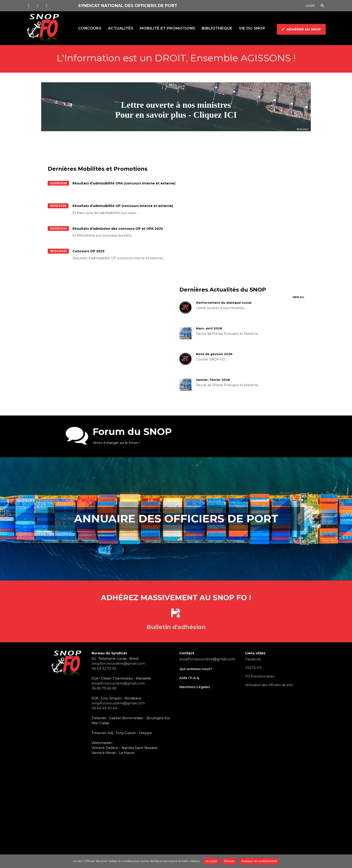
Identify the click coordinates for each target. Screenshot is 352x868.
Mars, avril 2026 (209, 328)
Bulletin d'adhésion (176, 627)
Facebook (253, 659)
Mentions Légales (195, 687)
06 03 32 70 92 (104, 668)
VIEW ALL (298, 297)
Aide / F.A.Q (189, 678)
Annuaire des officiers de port (176, 519)
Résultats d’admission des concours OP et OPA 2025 (118, 229)
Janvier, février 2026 (213, 380)
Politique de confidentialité (259, 861)
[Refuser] (346, 861)
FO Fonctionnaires (260, 676)
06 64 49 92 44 (104, 708)
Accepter (211, 861)
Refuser (229, 861)
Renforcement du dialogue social (224, 303)
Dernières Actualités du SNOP (223, 290)
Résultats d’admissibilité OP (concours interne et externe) (123, 206)
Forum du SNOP (132, 432)
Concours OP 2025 (88, 251)
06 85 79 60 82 (104, 688)
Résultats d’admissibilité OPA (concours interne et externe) (124, 183)
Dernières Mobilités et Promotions (98, 169)
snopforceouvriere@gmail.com (118, 663)
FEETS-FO (253, 668)
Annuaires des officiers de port (269, 685)
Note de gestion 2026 (214, 354)
